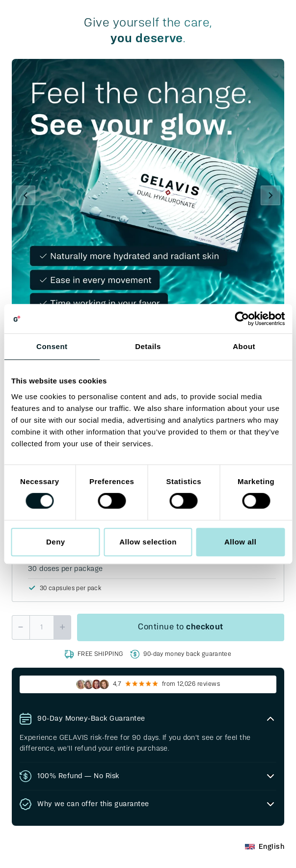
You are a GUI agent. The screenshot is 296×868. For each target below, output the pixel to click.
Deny (56, 542)
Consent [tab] (52, 346)
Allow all (240, 542)
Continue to (181, 627)
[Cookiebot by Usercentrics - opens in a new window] (242, 319)
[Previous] (26, 195)
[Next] (270, 195)
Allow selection (148, 542)
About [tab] (244, 346)
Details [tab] (148, 346)
